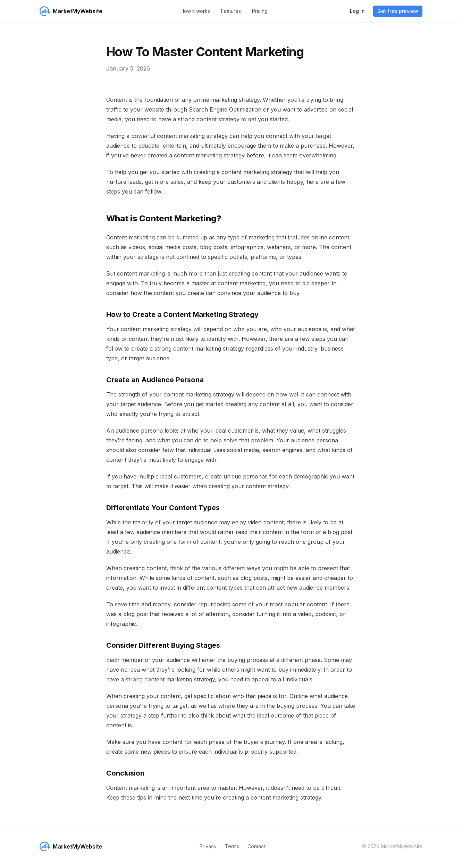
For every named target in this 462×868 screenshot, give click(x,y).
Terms (232, 846)
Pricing (260, 11)
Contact (256, 846)
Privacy (208, 846)
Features (231, 11)
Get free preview (398, 11)
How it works (195, 11)
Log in (357, 11)
